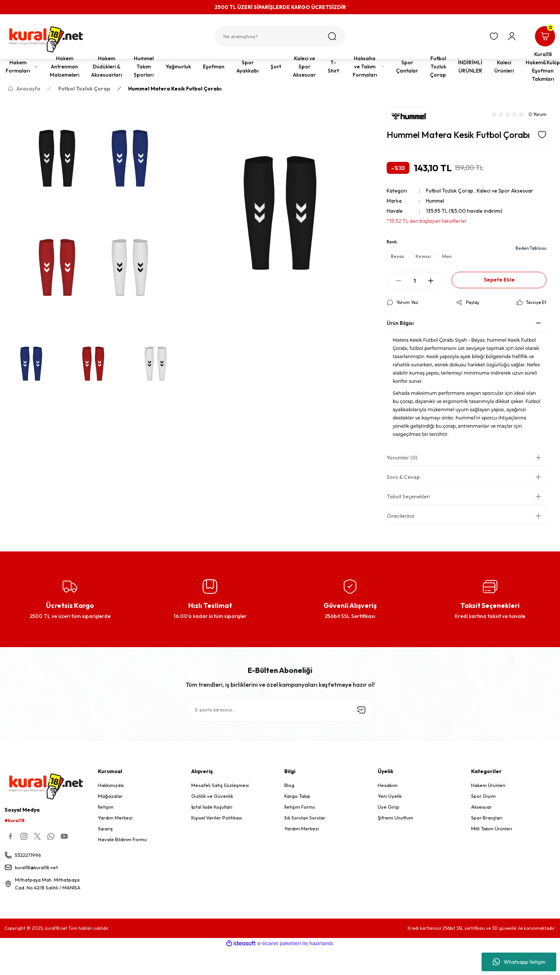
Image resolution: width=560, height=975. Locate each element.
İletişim (106, 807)
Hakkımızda (111, 785)
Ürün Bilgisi (400, 323)
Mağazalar (110, 796)
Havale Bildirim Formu (122, 839)
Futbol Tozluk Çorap (450, 191)
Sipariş (105, 828)
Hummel (435, 201)
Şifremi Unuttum (395, 818)
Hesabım (388, 785)
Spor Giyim (483, 796)
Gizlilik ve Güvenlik (212, 796)
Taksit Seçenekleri (408, 496)
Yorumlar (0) (402, 458)
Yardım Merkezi (115, 818)
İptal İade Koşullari (212, 807)
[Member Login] (512, 36)
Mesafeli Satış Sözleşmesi (220, 785)
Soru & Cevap (403, 477)
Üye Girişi (389, 807)
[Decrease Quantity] (399, 281)
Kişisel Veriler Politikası (217, 818)
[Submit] (361, 710)
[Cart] (545, 36)
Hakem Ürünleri (488, 785)
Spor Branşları (487, 818)
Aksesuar (481, 807)
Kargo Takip (297, 796)
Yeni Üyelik (390, 796)
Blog (289, 785)
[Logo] (47, 39)
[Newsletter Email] (280, 710)
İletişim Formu (300, 807)
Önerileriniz (401, 516)
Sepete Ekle (499, 280)
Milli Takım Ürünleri (492, 828)
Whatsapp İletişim (519, 962)
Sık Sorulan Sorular (305, 818)
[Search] (280, 36)
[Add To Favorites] (542, 135)
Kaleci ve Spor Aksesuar (505, 191)
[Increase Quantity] (431, 281)
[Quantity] (415, 281)
